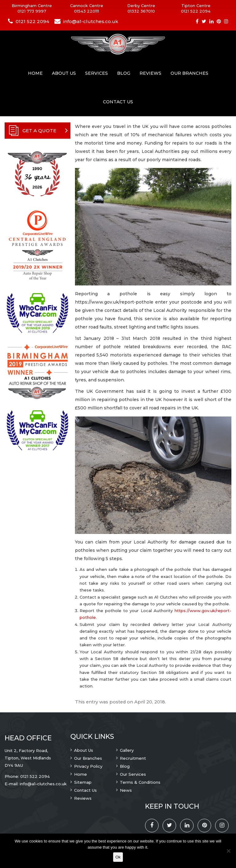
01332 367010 (141, 11)
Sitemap (83, 782)
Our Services (133, 774)
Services (96, 73)
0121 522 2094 (196, 11)
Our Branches (189, 73)
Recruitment (133, 758)
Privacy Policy (88, 766)
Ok (118, 857)
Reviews (150, 73)
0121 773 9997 (32, 11)
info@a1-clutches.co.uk (91, 21)
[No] (228, 851)
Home (35, 73)
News (126, 790)
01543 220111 (87, 11)
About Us (64, 73)
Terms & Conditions (140, 782)
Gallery (127, 750)
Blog (124, 73)
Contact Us (118, 102)
